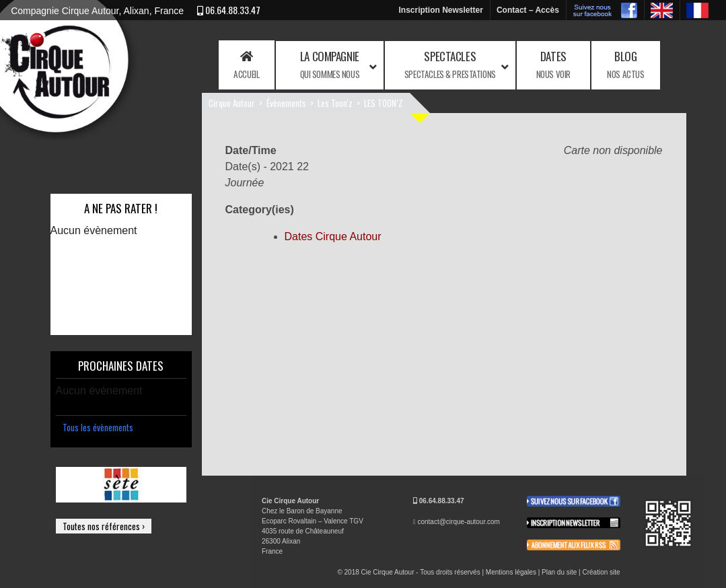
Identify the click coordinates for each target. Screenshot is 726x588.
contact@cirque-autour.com (458, 522)
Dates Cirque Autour (333, 236)
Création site (601, 572)
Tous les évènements (98, 427)
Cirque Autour (232, 103)
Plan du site (559, 572)
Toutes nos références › (104, 526)
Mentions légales (511, 572)
